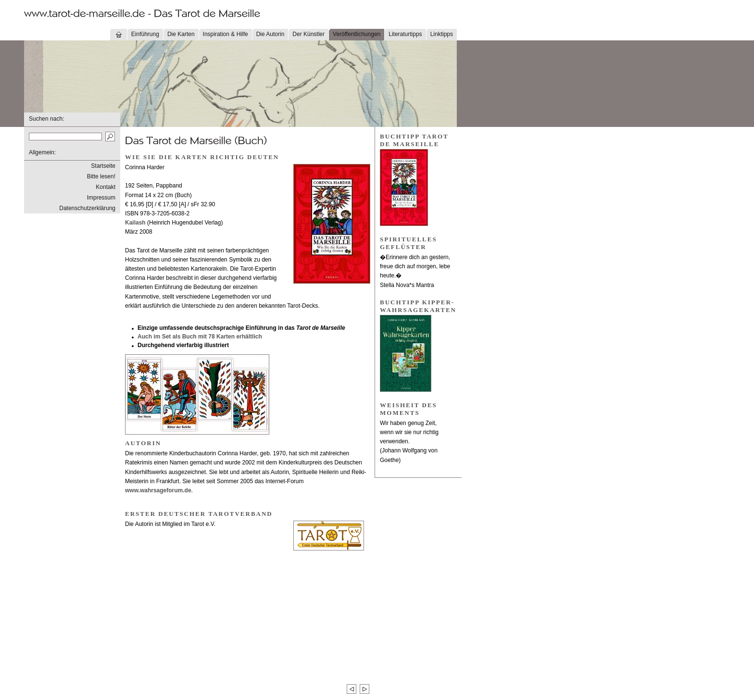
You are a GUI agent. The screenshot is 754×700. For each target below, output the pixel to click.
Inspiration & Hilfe (226, 34)
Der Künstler (308, 34)
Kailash (135, 223)
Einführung (145, 34)
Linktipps (442, 34)
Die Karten (181, 34)
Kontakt (106, 187)
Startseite (103, 166)
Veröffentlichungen (357, 34)
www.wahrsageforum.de (158, 490)
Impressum (101, 198)
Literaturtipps (405, 34)
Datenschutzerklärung (87, 208)
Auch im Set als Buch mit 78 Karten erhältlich (200, 337)
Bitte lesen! (101, 176)
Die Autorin (270, 34)
